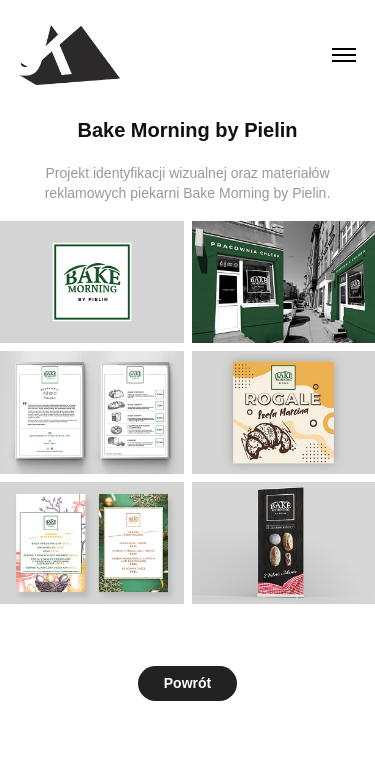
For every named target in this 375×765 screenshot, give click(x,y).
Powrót (187, 683)
